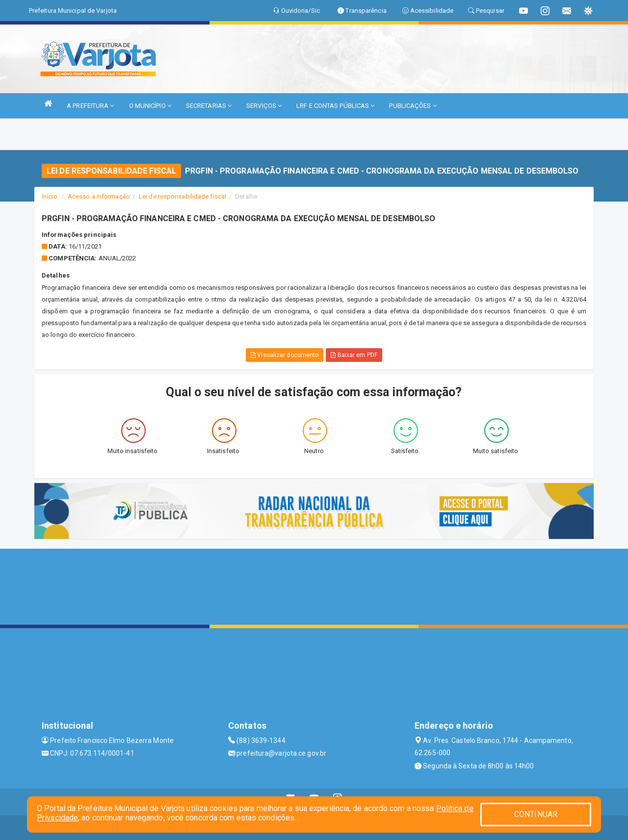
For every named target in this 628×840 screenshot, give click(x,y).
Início (50, 196)
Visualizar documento (285, 355)
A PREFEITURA (90, 106)
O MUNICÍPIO (150, 106)
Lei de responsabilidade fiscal (183, 196)
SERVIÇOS (264, 106)
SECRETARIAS (209, 106)
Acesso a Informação (99, 196)
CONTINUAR (536, 814)
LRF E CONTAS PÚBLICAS (335, 106)
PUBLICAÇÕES (413, 106)
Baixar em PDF (354, 355)
